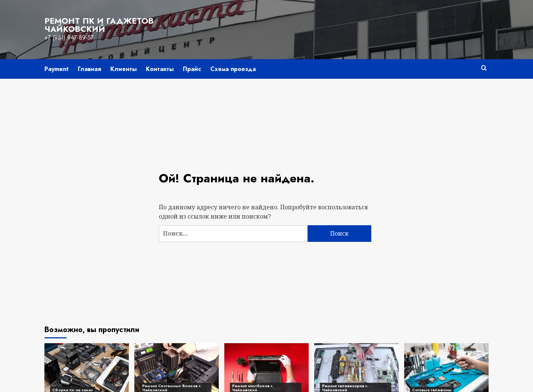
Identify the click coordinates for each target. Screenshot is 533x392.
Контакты (160, 69)
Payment (56, 69)
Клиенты (123, 69)
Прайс (192, 69)
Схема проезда (233, 69)
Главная (89, 69)
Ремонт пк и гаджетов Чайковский (99, 25)
